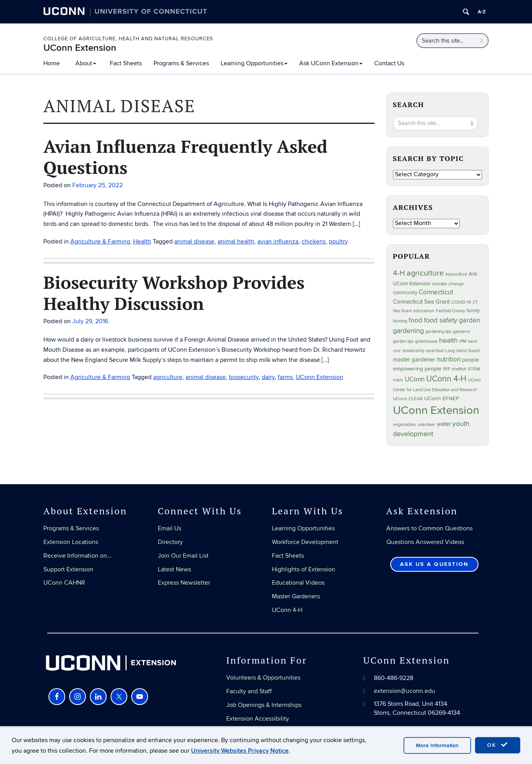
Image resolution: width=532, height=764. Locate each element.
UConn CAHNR (64, 583)
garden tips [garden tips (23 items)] (403, 341)
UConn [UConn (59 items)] (415, 379)
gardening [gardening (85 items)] (408, 331)
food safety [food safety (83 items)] (441, 320)
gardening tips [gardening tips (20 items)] (438, 332)
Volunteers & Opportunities (263, 678)
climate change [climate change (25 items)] (448, 284)
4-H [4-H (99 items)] (399, 273)
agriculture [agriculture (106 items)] (425, 273)
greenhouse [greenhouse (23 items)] (426, 341)
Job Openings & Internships (264, 705)
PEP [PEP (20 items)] (446, 369)
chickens (314, 242)
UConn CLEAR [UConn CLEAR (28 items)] (408, 399)
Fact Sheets (126, 63)
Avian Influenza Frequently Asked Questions (185, 157)
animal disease (194, 242)
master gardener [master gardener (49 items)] (414, 360)
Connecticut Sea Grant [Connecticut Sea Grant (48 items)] (421, 302)
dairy (268, 377)
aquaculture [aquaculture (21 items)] (456, 274)
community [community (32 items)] (405, 293)
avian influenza (278, 242)
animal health (236, 242)
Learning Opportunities (254, 63)
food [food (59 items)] (415, 320)
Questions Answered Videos (425, 542)
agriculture (168, 377)
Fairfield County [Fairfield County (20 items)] (450, 311)
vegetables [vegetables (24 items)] (405, 424)
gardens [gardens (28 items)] (462, 332)
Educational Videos (298, 583)
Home (52, 63)
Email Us (170, 528)
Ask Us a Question (434, 564)
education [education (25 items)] (424, 311)
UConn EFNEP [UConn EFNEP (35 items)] (442, 399)
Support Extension (68, 569)
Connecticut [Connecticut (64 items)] (436, 292)
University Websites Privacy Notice (240, 751)
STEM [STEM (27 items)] (474, 369)
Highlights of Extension (303, 569)
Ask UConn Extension (331, 63)
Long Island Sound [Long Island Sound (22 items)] (462, 351)
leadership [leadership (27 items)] (413, 351)
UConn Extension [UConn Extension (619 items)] (436, 410)
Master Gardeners (296, 596)
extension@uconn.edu (404, 691)
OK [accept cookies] (498, 745)
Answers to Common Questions (429, 528)
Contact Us (389, 63)
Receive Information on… (77, 556)
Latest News (174, 569)
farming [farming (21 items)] (400, 321)
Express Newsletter (184, 583)
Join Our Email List (183, 556)
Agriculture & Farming (100, 242)
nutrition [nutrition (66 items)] (449, 359)
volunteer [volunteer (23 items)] (427, 425)
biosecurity (244, 377)
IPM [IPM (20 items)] (463, 341)
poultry (338, 242)
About (86, 63)
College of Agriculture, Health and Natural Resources (128, 39)
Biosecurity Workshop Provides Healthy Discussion (174, 293)
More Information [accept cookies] (437, 745)
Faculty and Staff (249, 691)
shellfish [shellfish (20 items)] (459, 369)
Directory (170, 542)
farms (285, 377)
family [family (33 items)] (473, 311)
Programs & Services (181, 63)
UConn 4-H (287, 610)
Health (142, 242)
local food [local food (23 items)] (435, 351)
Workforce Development (305, 542)
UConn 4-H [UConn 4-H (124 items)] (446, 379)
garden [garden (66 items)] (470, 320)
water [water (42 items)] (444, 424)
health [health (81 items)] (448, 341)
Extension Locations (71, 542)
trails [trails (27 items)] (398, 380)
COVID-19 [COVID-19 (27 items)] (461, 302)
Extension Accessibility (258, 719)
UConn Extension (80, 48)
